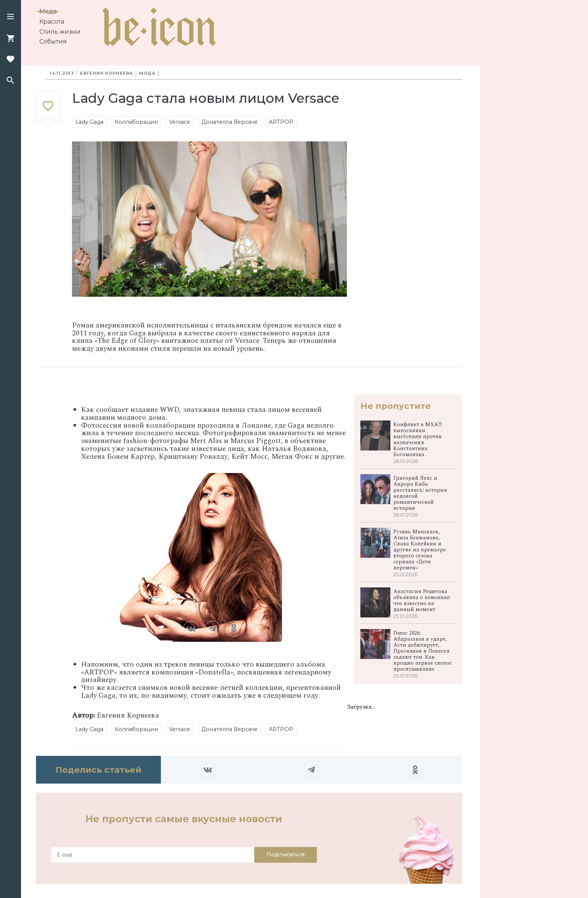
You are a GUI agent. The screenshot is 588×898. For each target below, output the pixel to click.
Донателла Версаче (229, 122)
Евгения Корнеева (106, 73)
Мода (48, 11)
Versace (180, 122)
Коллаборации (136, 122)
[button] (10, 17)
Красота (52, 22)
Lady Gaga (89, 122)
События (53, 41)
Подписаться (286, 854)
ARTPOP (281, 122)
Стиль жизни (60, 32)
